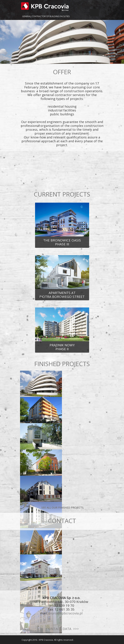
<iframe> (62, 560)
